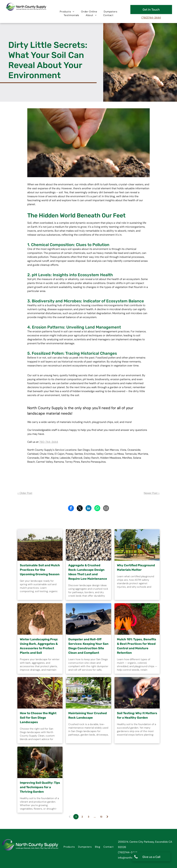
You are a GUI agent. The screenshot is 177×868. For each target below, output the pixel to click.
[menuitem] (67, 12)
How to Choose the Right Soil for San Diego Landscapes (38, 718)
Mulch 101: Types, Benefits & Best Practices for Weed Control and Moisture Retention (137, 646)
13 (101, 817)
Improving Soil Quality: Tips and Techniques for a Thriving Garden (40, 787)
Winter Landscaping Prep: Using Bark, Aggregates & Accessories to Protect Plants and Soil (39, 646)
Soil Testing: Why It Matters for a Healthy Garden (137, 715)
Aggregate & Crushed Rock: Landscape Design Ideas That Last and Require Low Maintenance (88, 572)
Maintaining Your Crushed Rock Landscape (88, 715)
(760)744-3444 (151, 18)
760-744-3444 (49, 442)
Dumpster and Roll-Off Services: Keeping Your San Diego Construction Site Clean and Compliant (88, 646)
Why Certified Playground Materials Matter (136, 568)
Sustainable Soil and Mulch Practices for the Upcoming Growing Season (40, 570)
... (95, 817)
